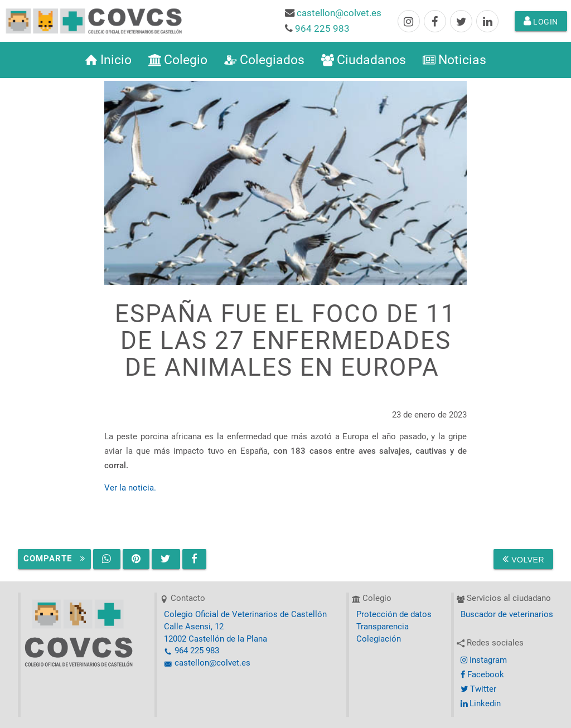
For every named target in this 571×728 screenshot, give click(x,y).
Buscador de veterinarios (507, 615)
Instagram (484, 660)
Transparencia (383, 627)
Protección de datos (394, 615)
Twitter (478, 689)
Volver (523, 559)
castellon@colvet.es (339, 13)
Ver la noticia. (130, 488)
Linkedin (481, 704)
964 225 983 (322, 28)
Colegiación (379, 639)
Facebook (482, 675)
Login (541, 21)
